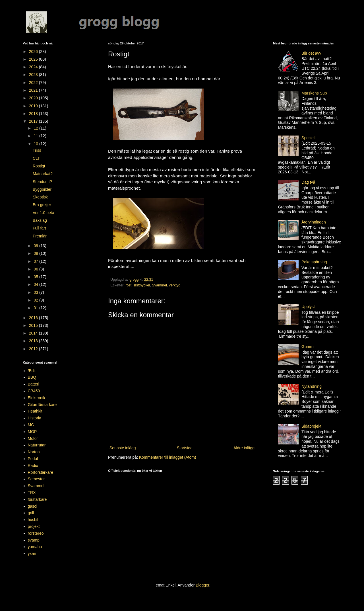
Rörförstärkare (41, 472)
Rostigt (39, 166)
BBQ (32, 377)
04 (36, 284)
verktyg (175, 285)
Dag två (308, 182)
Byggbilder (42, 189)
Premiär (40, 236)
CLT (36, 158)
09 (36, 246)
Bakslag (40, 220)
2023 (34, 75)
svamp (34, 540)
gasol (33, 506)
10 (36, 144)
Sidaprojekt (311, 426)
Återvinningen (314, 222)
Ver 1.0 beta (44, 213)
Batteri (34, 384)
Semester (36, 479)
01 (36, 308)
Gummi (308, 346)
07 (36, 261)
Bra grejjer (42, 205)
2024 (34, 67)
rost (128, 285)
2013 (34, 341)
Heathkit (35, 411)
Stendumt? (42, 182)
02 (36, 300)
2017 (34, 121)
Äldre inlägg (244, 448)
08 (36, 253)
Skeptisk (40, 197)
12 (36, 128)
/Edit (32, 371)
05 (36, 277)
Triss (37, 150)
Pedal (33, 459)
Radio (33, 466)
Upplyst (308, 307)
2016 (34, 318)
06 (36, 269)
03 (36, 292)
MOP (32, 432)
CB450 (34, 391)
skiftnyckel (142, 285)
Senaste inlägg (123, 448)
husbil (33, 520)
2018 (34, 114)
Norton (34, 452)
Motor (33, 438)
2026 (34, 52)
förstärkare (37, 499)
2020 (34, 98)
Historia (35, 418)
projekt (34, 526)
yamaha (35, 547)
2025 (34, 59)
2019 (34, 106)
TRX (32, 493)
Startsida (185, 448)
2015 (34, 325)
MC (31, 425)
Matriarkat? (43, 174)
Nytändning (312, 386)
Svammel (159, 285)
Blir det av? (311, 53)
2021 (34, 90)
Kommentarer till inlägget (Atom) (168, 457)
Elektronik (37, 398)
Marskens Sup (314, 93)
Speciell (308, 138)
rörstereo (36, 533)
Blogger (202, 585)
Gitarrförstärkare (42, 405)
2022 (34, 83)
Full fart (39, 228)
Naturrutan (37, 445)
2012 (34, 349)
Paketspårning (314, 262)
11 (36, 136)
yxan (32, 553)
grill (31, 513)
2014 (34, 333)
